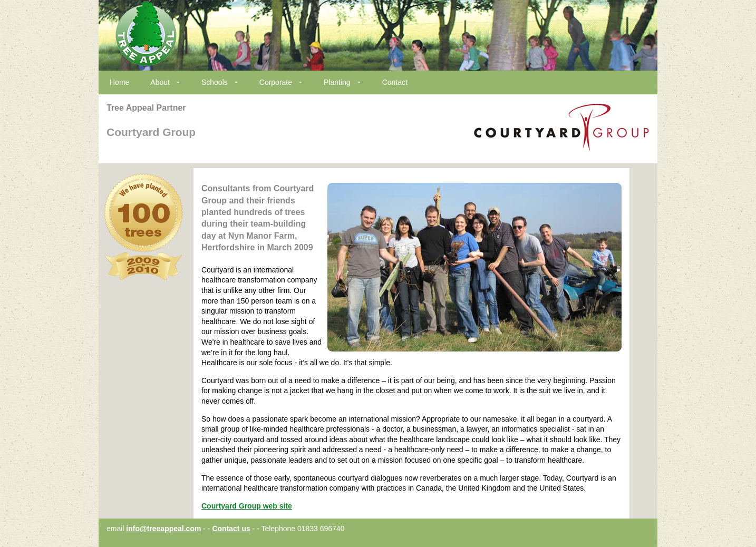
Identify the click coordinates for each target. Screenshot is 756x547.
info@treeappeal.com (163, 529)
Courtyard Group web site (247, 506)
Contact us (231, 529)
